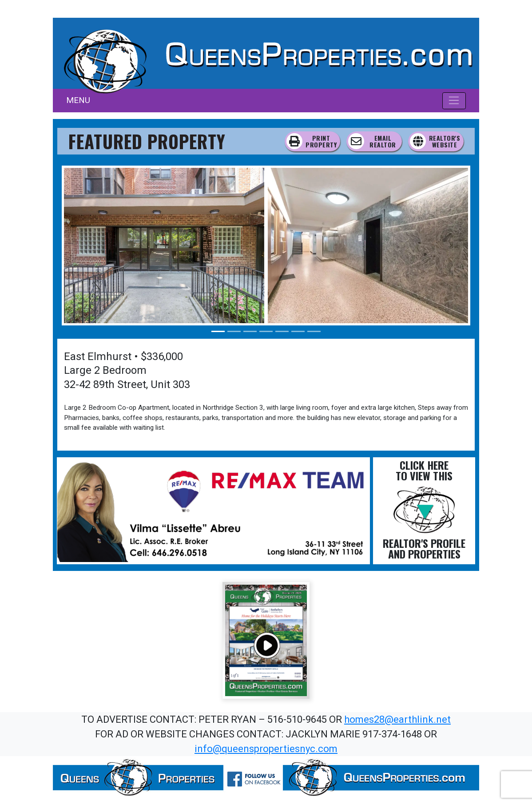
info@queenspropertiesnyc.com (266, 749)
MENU (78, 100)
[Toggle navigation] (454, 101)
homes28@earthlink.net (397, 719)
